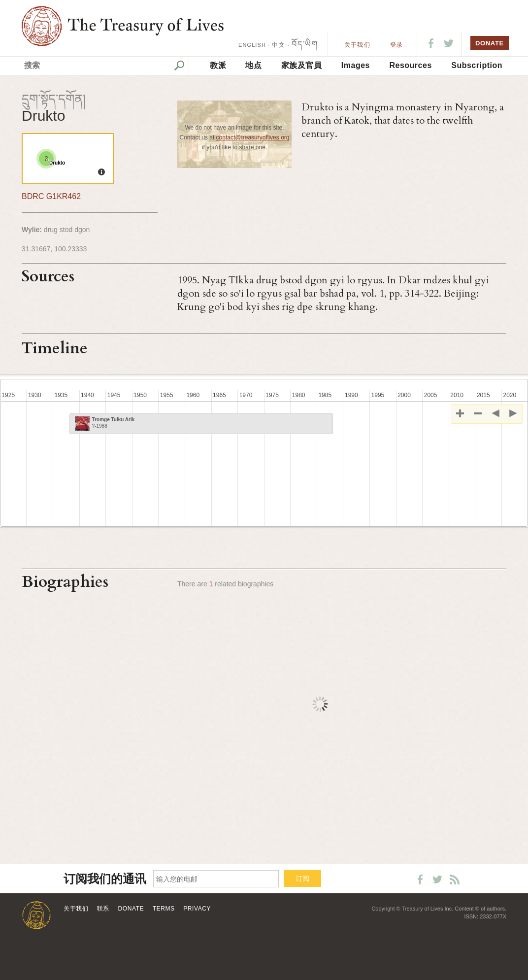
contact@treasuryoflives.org (253, 137)
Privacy (197, 909)
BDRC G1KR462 (51, 196)
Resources (410, 65)
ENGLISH (252, 45)
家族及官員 (302, 65)
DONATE (490, 43)
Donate (131, 909)
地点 (253, 65)
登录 (396, 45)
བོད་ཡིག (305, 44)
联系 (103, 909)
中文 (278, 45)
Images (356, 65)
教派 (218, 65)
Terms (164, 909)
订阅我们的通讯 (105, 879)
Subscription (477, 65)
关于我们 (357, 45)
